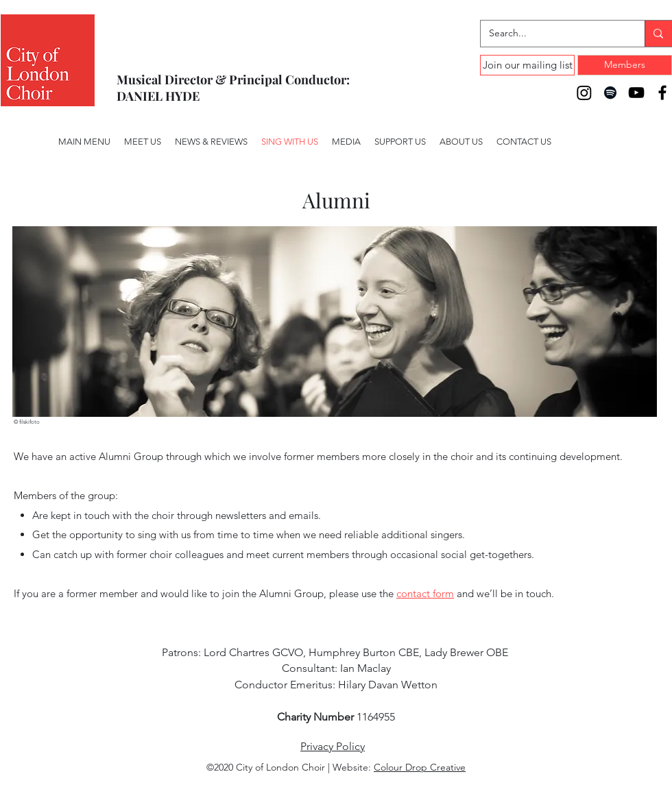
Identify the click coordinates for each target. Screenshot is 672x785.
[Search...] (552, 34)
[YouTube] (636, 93)
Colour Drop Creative (420, 767)
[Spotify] (610, 93)
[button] (346, 142)
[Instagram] (584, 93)
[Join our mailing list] (527, 65)
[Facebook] (662, 93)
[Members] (625, 65)
